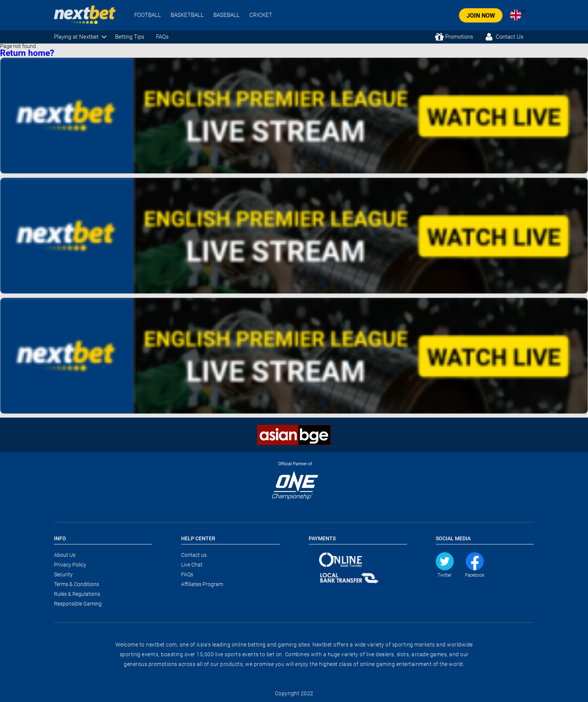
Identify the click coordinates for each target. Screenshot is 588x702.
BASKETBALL (187, 15)
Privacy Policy (70, 565)
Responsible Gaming (78, 604)
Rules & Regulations (77, 594)
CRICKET (261, 15)
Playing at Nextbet (76, 37)
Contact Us (510, 37)
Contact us (194, 555)
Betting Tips (130, 37)
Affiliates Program (202, 584)
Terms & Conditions (76, 584)
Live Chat (192, 565)
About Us (65, 555)
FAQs (162, 37)
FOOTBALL (148, 15)
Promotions (459, 37)
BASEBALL (226, 15)
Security (63, 574)
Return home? (27, 53)
